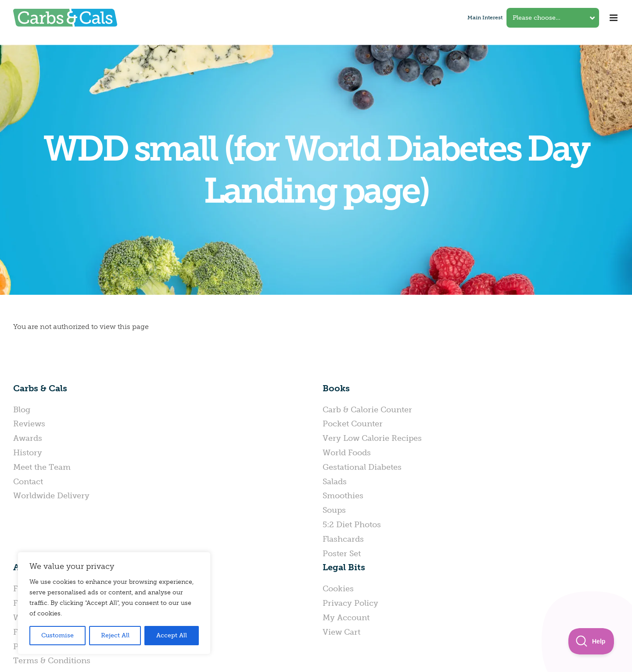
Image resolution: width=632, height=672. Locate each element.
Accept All (172, 635)
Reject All (115, 635)
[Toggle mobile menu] (614, 18)
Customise (57, 635)
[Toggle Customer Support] (591, 641)
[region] (114, 603)
